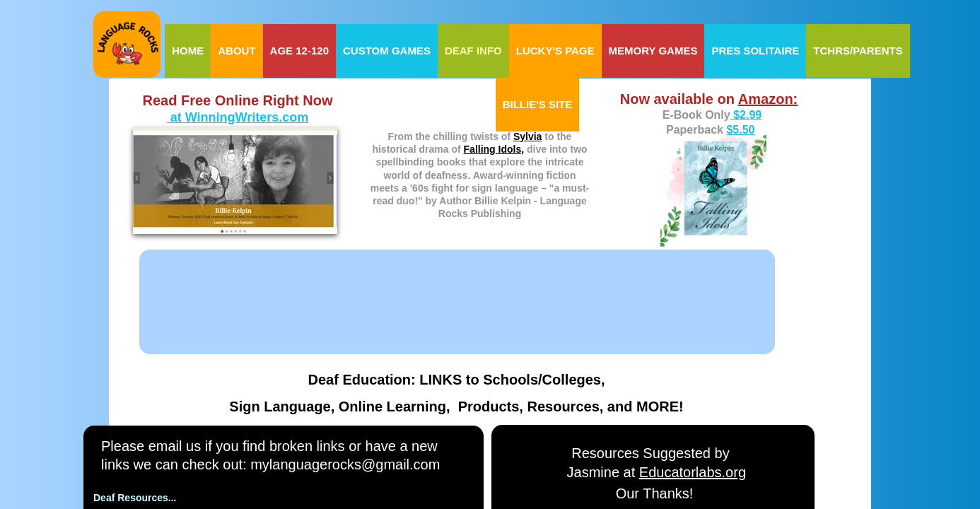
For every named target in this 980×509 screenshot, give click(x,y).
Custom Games (387, 51)
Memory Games (653, 51)
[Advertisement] (427, 289)
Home (188, 51)
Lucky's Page (555, 51)
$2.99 (746, 115)
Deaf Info (473, 51)
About (237, 51)
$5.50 (740, 130)
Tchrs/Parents (858, 51)
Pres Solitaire (755, 51)
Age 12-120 (299, 51)
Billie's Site (538, 104)
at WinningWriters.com (238, 117)
